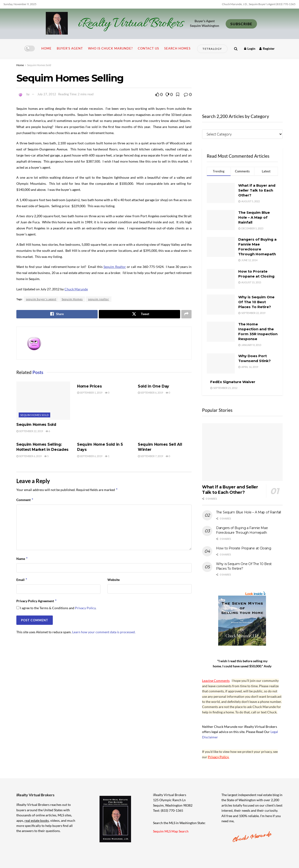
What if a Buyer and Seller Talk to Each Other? (257, 190)
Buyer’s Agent (70, 48)
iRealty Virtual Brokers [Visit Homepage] (131, 24)
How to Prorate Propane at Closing (244, 548)
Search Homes (177, 48)
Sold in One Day (153, 387)
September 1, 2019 (90, 393)
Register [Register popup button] (267, 48)
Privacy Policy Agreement (37, 602)
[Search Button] (236, 48)
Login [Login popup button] (250, 48)
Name (22, 559)
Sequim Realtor (115, 267)
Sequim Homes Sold (39, 65)
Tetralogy (212, 49)
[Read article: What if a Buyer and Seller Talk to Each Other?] (242, 452)
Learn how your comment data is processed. (104, 632)
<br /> (242, 82)
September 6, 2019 (150, 393)
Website (114, 580)
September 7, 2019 (150, 457)
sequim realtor (99, 299)
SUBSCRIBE (241, 24)
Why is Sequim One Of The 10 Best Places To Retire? (256, 302)
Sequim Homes (72, 299)
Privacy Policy (85, 609)
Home (46, 48)
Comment (25, 501)
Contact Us (148, 48)
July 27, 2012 (47, 94)
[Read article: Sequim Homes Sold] (43, 401)
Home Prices (89, 387)
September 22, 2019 (30, 432)
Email (22, 580)
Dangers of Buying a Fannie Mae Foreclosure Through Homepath (242, 530)
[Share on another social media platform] (186, 314)
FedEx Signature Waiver (233, 382)
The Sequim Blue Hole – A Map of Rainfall (254, 217)
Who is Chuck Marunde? (110, 48)
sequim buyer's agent (41, 299)
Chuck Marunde (76, 289)
